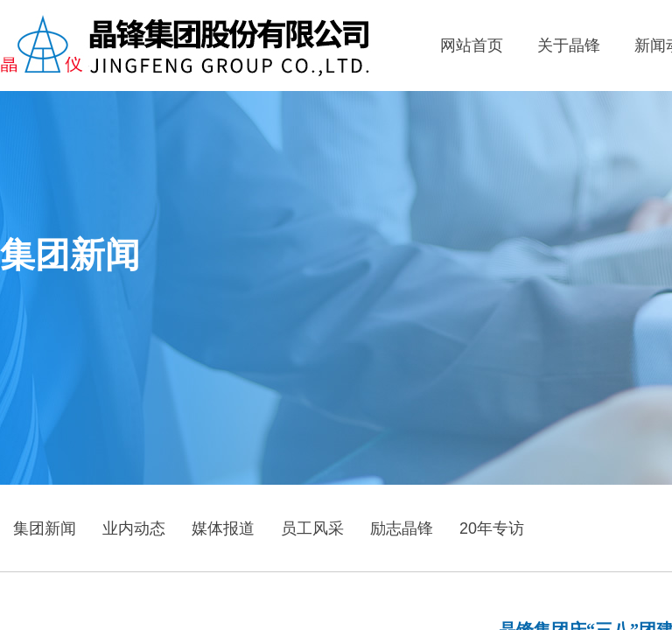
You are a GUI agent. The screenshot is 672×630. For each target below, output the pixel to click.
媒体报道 (223, 528)
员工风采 (312, 528)
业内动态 (134, 528)
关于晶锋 (569, 45)
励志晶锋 (402, 528)
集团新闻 (45, 528)
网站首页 (472, 45)
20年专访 (492, 528)
